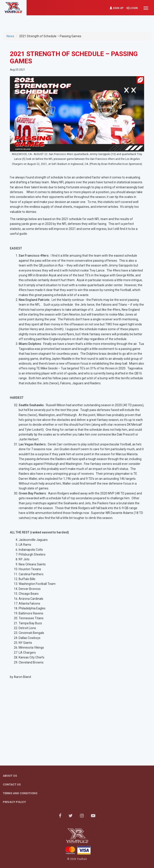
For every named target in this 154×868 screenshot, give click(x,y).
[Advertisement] (77, 21)
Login (132, 8)
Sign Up (117, 8)
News (10, 36)
